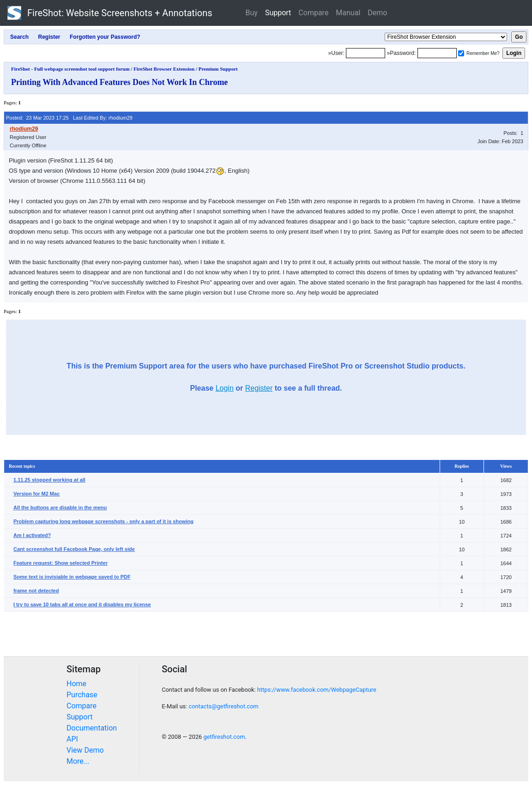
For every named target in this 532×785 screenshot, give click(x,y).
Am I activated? (32, 535)
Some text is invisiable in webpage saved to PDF (72, 577)
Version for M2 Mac (36, 494)
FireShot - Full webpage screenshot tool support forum (70, 69)
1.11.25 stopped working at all (49, 480)
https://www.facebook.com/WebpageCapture (317, 690)
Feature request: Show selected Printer (60, 563)
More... (78, 761)
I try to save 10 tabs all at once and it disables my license (82, 604)
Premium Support (218, 69)
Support (278, 13)
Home (76, 684)
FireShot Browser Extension (164, 69)
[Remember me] (461, 53)
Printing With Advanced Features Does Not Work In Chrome (119, 82)
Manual (348, 13)
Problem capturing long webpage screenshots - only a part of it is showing (103, 521)
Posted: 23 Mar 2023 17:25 (37, 118)
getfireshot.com (224, 737)
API (72, 739)
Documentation (92, 728)
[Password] (437, 53)
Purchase (82, 695)
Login (225, 388)
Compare (313, 13)
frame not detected (36, 591)
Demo (377, 13)
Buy (252, 13)
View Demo (85, 750)
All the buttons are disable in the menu (60, 507)
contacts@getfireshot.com (223, 706)
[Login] (366, 53)
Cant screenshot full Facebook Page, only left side (74, 549)
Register (259, 388)
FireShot (110, 13)
